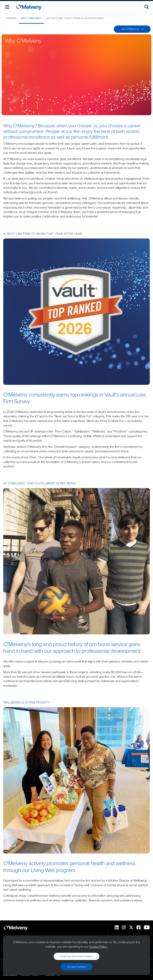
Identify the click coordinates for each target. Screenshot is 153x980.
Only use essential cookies (76, 956)
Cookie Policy (98, 947)
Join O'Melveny (132, 29)
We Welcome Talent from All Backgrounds (75, 18)
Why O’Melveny (31, 18)
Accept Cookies (76, 967)
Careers (11, 18)
